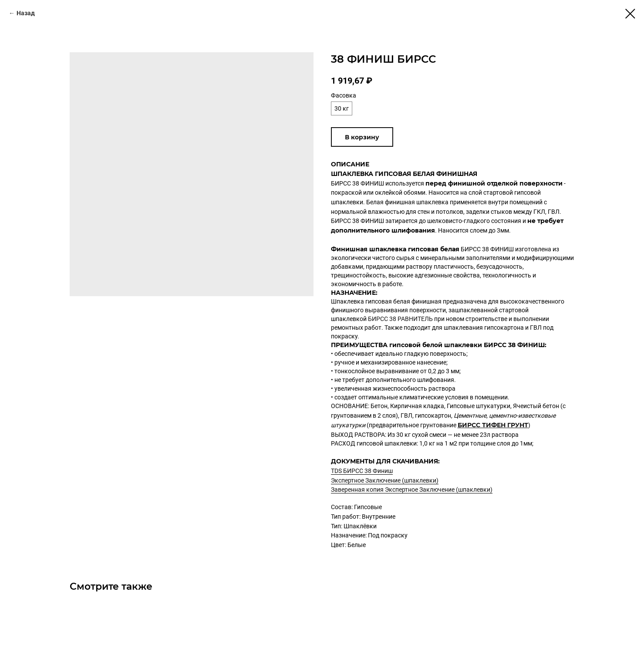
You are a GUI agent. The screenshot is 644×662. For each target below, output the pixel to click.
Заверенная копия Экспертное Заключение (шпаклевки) (412, 490)
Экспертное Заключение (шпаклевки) (385, 480)
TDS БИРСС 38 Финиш (362, 471)
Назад (26, 13)
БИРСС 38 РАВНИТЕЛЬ (400, 319)
